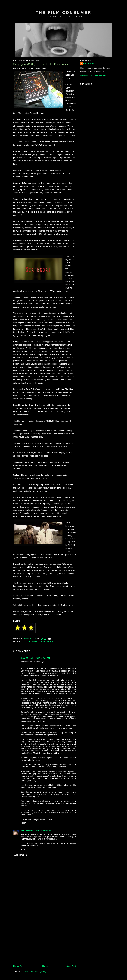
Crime (42, 641)
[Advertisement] (36, 943)
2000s (27, 641)
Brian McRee (90, 64)
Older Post (71, 966)
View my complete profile (93, 75)
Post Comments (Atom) (36, 972)
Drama (50, 641)
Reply (23, 823)
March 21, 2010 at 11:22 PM (39, 831)
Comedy (35, 641)
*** (22, 641)
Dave (23, 658)
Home (45, 966)
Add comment (21, 855)
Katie (23, 831)
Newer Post (18, 966)
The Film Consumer (64, 12)
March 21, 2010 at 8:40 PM (38, 658)
